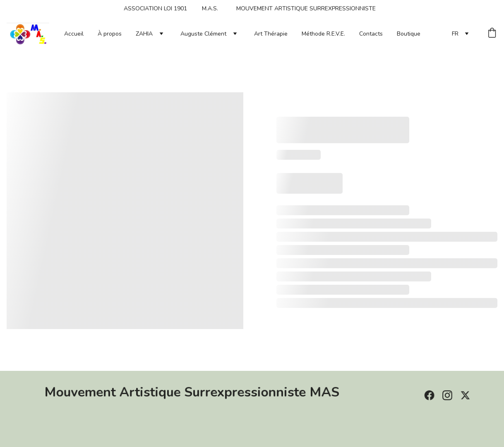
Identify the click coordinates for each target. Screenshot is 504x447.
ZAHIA (144, 34)
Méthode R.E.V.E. (323, 34)
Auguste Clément (203, 34)
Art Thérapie (271, 34)
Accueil (74, 34)
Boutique (409, 34)
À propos (110, 34)
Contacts (371, 34)
